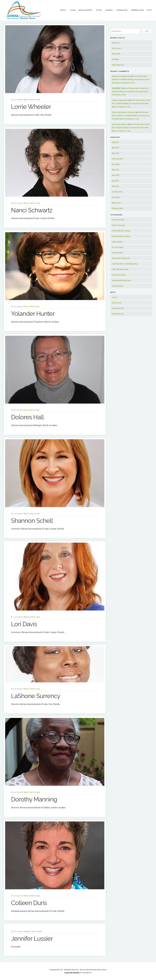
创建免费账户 (117, 88)
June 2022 (116, 175)
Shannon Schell (32, 521)
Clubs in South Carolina (121, 236)
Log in (114, 297)
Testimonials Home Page (121, 280)
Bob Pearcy (116, 48)
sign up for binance (119, 124)
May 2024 (115, 153)
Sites (149, 10)
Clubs (73, 10)
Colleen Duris (29, 903)
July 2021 (115, 181)
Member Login (137, 10)
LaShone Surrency (36, 696)
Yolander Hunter (33, 314)
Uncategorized (118, 286)
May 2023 (115, 170)
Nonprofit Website (72, 972)
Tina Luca (116, 43)
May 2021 (115, 186)
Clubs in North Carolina (121, 231)
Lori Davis (24, 624)
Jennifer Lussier (32, 939)
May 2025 (115, 148)
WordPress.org (118, 314)
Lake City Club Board (120, 269)
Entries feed (116, 303)
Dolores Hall (27, 417)
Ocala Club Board (119, 275)
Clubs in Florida (118, 220)
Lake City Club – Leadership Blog (125, 264)
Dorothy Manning (34, 799)
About (63, 10)
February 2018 (117, 208)
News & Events (85, 10)
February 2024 (117, 159)
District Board (117, 253)
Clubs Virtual (117, 242)
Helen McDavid (118, 65)
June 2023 (116, 164)
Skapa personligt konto (121, 76)
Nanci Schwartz (32, 210)
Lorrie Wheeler (31, 107)
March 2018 (116, 203)
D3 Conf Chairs (118, 247)
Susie (40, 931)
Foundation (122, 10)
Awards (109, 10)
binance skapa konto (120, 100)
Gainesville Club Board (121, 258)
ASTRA (99, 10)
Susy (38, 100)
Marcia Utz (116, 54)
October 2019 (117, 192)
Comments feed (118, 308)
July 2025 (115, 142)
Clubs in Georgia (118, 225)
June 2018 (116, 197)
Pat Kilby (115, 59)
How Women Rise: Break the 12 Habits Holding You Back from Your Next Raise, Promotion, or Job (131, 79)
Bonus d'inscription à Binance (123, 112)
